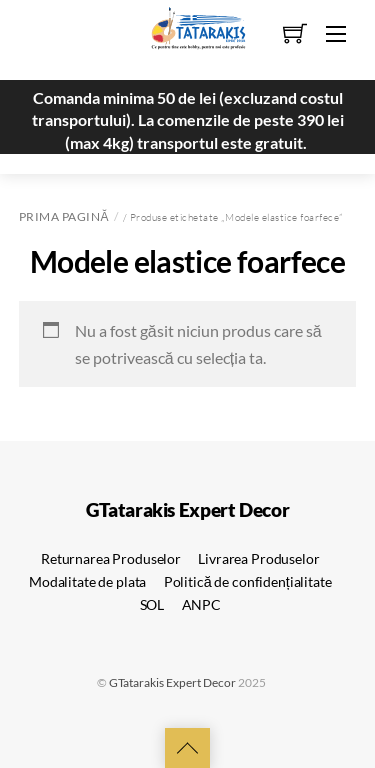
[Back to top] (187, 748)
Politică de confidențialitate (248, 581)
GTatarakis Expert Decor (172, 682)
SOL (152, 604)
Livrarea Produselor (258, 558)
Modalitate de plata (87, 581)
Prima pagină (64, 216)
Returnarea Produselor (111, 558)
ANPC (201, 604)
